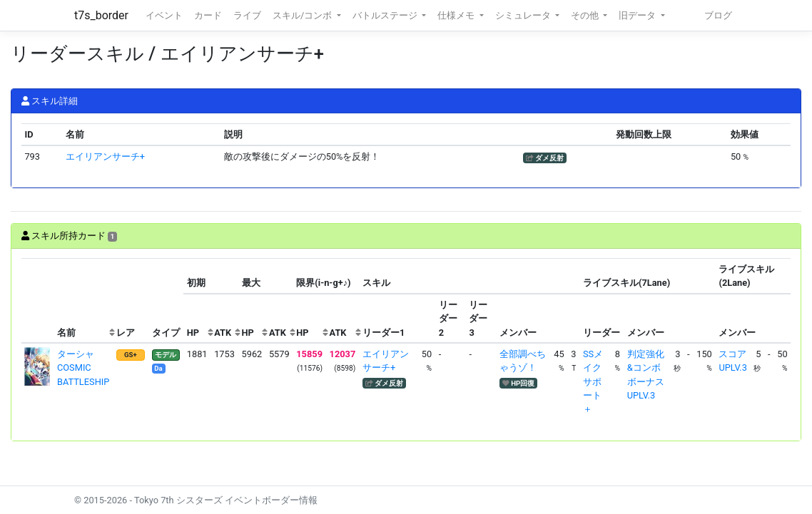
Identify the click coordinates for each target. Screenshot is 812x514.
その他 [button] (586, 15)
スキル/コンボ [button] (303, 15)
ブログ (718, 15)
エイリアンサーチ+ (105, 156)
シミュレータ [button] (524, 15)
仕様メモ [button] (457, 15)
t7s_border (101, 15)
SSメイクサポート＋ (593, 381)
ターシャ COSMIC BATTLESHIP (83, 367)
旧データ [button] (638, 15)
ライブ (247, 15)
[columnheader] (38, 301)
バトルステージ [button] (386, 15)
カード (208, 15)
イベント (164, 15)
